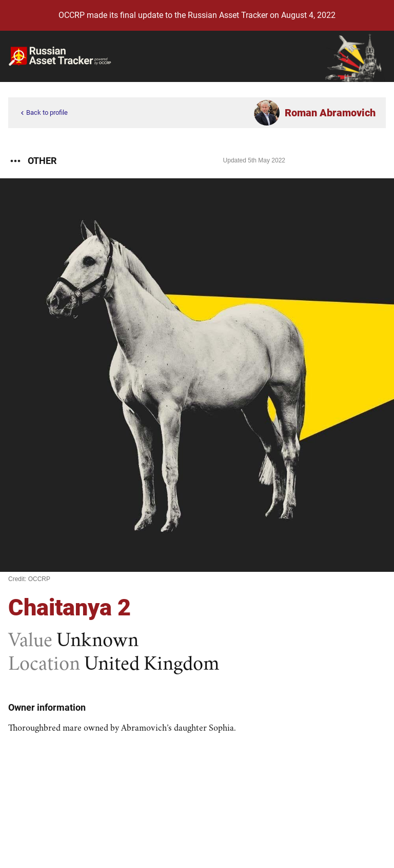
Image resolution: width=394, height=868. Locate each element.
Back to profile (43, 113)
